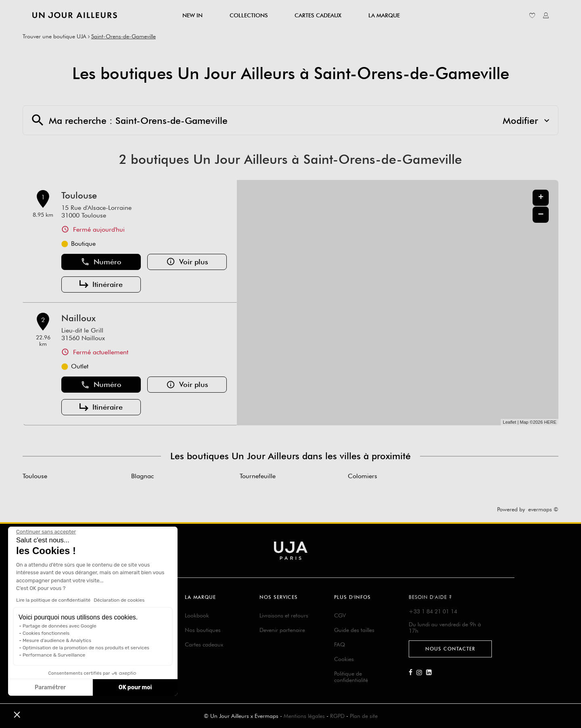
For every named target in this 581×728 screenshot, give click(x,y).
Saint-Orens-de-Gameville (123, 36)
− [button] (541, 214)
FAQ (340, 644)
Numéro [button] (101, 262)
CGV (340, 615)
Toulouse (79, 195)
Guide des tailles (354, 630)
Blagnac (142, 476)
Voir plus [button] (187, 262)
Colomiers (363, 476)
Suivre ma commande (111, 636)
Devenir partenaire (282, 630)
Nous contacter (450, 649)
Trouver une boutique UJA (54, 36)
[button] (17, 714)
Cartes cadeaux (204, 644)
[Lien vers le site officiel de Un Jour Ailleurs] (75, 15)
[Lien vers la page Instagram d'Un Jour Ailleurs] (421, 673)
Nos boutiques (203, 630)
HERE (550, 422)
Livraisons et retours (284, 615)
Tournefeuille (258, 476)
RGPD (337, 716)
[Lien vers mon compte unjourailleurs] (546, 15)
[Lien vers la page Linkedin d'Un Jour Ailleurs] (431, 673)
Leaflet (509, 422)
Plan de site (364, 716)
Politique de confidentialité (351, 677)
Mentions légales (304, 716)
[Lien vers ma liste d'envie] (532, 15)
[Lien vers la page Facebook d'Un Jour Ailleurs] (413, 673)
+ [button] (541, 198)
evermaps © (543, 509)
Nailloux (78, 318)
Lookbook (197, 615)
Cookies (344, 659)
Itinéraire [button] (101, 285)
